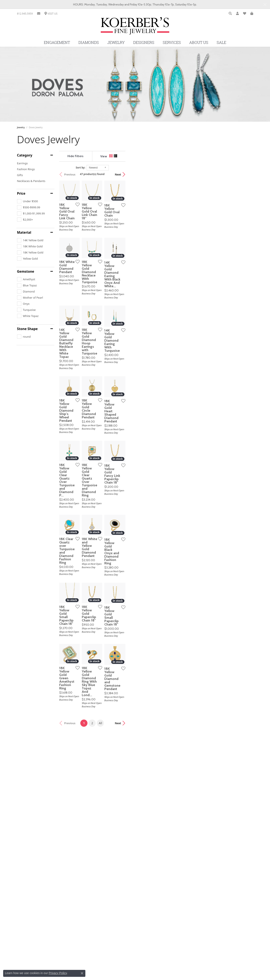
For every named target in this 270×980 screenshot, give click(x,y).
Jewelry (116, 42)
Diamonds (89, 42)
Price (21, 193)
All (164, 881)
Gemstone (26, 271)
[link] (25, 14)
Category (25, 155)
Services (172, 42)
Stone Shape (27, 329)
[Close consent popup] (82, 973)
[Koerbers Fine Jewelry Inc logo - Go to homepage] (135, 27)
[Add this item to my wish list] (119, 247)
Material (24, 232)
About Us (199, 42)
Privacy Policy (58, 973)
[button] (230, 14)
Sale (221, 42)
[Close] (265, 5)
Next (246, 174)
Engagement (57, 42)
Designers (144, 42)
